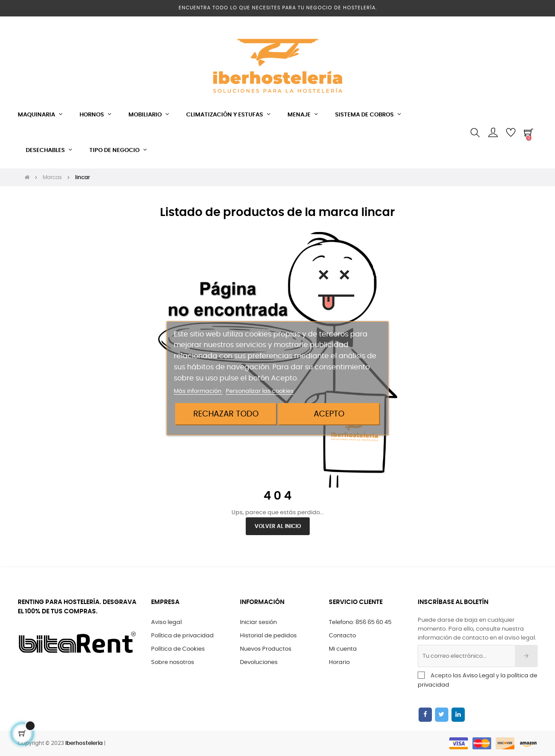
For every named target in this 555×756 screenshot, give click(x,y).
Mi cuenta (343, 649)
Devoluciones (259, 662)
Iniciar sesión (258, 622)
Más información (198, 391)
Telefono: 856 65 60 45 (360, 622)
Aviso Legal (479, 676)
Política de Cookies (178, 649)
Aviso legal (166, 622)
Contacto (342, 636)
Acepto (329, 414)
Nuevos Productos (266, 649)
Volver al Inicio (278, 526)
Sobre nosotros (173, 662)
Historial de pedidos (268, 636)
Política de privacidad (182, 636)
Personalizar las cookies (260, 391)
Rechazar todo (226, 414)
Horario (339, 662)
